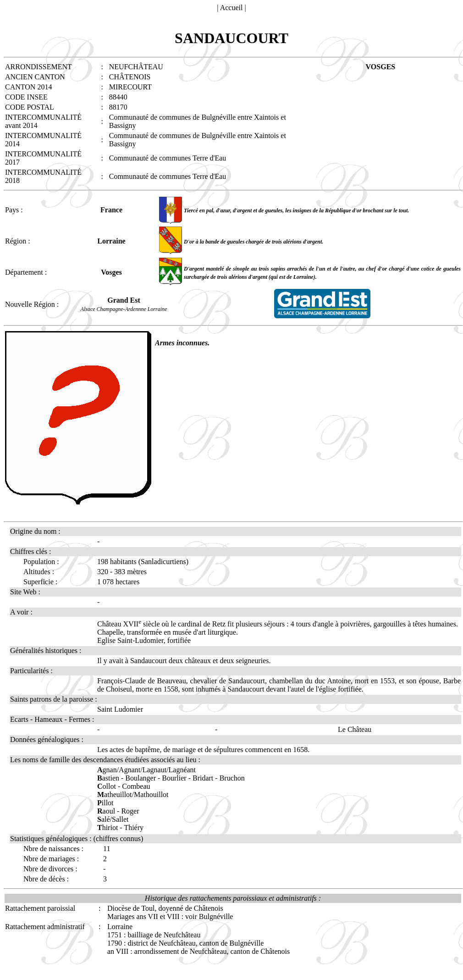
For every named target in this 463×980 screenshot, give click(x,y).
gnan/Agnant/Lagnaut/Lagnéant (146, 770)
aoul (106, 811)
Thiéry (134, 828)
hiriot (107, 828)
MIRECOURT (130, 87)
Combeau (136, 786)
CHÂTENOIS (130, 77)
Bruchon (232, 778)
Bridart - (206, 778)
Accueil (231, 8)
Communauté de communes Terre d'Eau (168, 158)
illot (105, 803)
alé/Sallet (113, 819)
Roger (130, 811)
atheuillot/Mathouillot (133, 795)
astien (108, 778)
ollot (107, 786)
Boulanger (141, 778)
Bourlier (174, 778)
